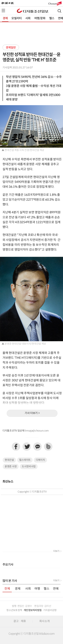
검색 (59, 11)
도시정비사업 (29, 467)
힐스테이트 (25, 460)
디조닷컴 (33, 11)
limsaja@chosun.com (37, 431)
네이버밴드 (48, 447)
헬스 (52, 18)
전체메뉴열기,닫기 (3, 11)
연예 (56, 589)
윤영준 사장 (11, 467)
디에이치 (40, 460)
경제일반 (11, 48)
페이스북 (16, 447)
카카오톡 (37, 447)
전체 (7, 589)
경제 (5, 18)
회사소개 (44, 621)
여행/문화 (40, 18)
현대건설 (9, 460)
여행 (37, 589)
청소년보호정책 (14, 610)
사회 (28, 18)
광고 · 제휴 (20, 621)
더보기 (56, 551)
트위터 (27, 447)
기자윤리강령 (50, 610)
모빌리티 (17, 18)
